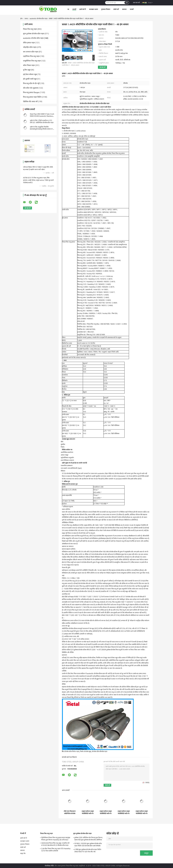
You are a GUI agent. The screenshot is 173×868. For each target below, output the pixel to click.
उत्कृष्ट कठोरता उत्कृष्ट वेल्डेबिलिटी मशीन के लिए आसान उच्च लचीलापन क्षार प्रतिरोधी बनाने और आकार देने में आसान (88, 812)
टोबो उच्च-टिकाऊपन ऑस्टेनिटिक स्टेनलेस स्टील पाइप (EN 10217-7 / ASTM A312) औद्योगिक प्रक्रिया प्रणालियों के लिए (70, 812)
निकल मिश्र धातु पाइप (30, 29)
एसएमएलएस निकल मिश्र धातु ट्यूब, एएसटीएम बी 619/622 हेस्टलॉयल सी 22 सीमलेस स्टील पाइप (55, 844)
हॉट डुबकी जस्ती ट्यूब (30, 79)
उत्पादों (74, 9)
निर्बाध (63, 447)
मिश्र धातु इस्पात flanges (31, 92)
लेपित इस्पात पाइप (29, 43)
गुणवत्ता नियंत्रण (106, 9)
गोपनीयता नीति (49, 866)
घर (68, 9)
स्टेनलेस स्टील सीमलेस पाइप (100, 751)
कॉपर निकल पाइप (29, 65)
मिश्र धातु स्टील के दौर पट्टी (31, 83)
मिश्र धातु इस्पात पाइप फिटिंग (32, 97)
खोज (127, 3)
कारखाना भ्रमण (94, 9)
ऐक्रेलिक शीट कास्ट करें (30, 102)
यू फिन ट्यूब (27, 70)
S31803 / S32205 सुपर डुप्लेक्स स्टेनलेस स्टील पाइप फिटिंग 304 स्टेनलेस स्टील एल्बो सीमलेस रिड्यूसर (88, 845)
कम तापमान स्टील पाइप (31, 52)
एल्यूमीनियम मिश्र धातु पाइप (32, 61)
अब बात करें (136, 3)
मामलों (132, 9)
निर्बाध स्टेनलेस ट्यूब (86, 751)
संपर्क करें (116, 9)
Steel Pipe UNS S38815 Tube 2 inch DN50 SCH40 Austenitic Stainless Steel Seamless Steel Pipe (42, 116)
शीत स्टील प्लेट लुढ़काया (31, 88)
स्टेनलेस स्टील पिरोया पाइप (72, 751)
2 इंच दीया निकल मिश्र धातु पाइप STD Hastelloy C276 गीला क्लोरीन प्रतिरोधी (56, 850)
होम (21, 19)
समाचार (124, 9)
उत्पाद (26, 19)
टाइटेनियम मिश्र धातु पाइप (31, 56)
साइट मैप (23, 853)
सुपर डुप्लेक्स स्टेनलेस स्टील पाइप (34, 34)
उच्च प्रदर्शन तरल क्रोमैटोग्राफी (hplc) (71, 468)
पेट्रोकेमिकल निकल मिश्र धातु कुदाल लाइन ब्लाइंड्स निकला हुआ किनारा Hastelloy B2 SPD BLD (56, 839)
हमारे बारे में (83, 9)
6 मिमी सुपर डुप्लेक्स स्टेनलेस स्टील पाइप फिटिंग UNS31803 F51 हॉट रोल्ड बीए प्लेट (88, 851)
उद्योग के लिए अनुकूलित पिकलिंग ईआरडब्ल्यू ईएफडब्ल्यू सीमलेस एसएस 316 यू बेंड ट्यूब (42, 129)
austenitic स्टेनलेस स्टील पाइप (38, 19)
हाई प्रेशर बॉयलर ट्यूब (30, 74)
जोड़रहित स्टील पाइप (30, 47)
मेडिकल (63, 471)
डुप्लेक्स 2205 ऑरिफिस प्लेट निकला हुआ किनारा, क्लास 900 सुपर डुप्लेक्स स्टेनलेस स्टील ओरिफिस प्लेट (89, 839)
